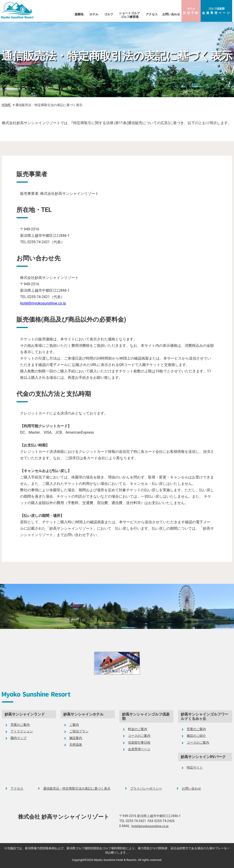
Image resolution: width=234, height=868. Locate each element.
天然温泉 (76, 745)
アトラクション (22, 731)
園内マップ (19, 738)
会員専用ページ (139, 749)
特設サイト (195, 768)
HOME (6, 105)
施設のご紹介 (196, 736)
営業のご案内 (20, 725)
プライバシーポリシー (146, 789)
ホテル (191, 11)
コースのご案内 (139, 736)
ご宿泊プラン (79, 731)
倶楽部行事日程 (139, 743)
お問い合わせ (171, 14)
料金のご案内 (138, 729)
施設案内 (76, 738)
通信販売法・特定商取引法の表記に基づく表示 (77, 789)
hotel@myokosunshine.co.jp (43, 303)
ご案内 (74, 725)
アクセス (152, 14)
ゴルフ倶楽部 (216, 11)
